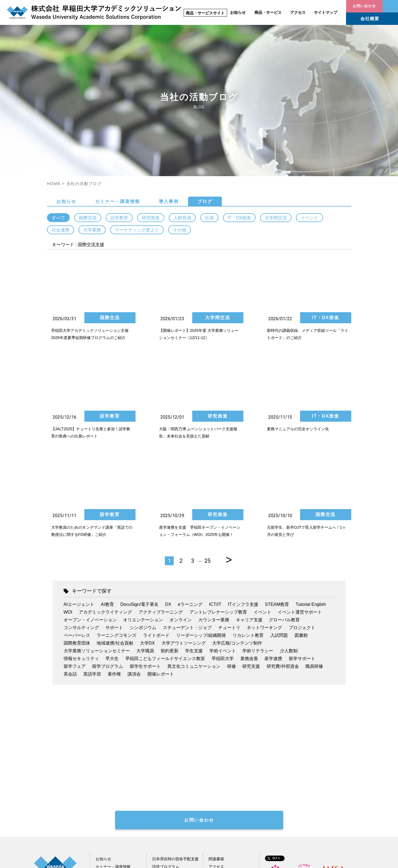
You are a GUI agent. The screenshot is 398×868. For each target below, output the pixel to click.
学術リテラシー (258, 561)
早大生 (112, 569)
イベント (309, 128)
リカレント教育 (248, 546)
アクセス (298, 12)
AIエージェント (79, 515)
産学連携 (273, 569)
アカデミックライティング (105, 522)
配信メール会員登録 (113, 800)
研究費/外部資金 (283, 577)
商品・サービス (268, 12)
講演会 (134, 584)
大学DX (147, 553)
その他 (180, 140)
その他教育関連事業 (170, 800)
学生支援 (194, 561)
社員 (209, 128)
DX (168, 515)
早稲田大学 (223, 569)
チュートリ (229, 538)
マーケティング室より (137, 140)
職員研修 (314, 577)
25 (207, 471)
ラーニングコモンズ (116, 546)
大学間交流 (276, 128)
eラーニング (190, 515)
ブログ (205, 112)
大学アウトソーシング (184, 553)
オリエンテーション (143, 530)
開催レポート (161, 584)
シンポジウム (143, 538)
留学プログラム (108, 577)
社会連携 (61, 140)
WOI (68, 522)
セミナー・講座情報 (118, 112)
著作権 (114, 584)
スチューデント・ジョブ (187, 538)
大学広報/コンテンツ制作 (237, 553)
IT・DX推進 (239, 128)
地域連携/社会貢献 (115, 553)
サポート (114, 538)
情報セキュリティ (81, 569)
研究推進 (151, 128)
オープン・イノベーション (90, 530)
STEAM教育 (277, 515)
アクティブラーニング (161, 522)
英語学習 (92, 584)
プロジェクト (302, 538)
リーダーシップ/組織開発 (201, 546)
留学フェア (75, 577)
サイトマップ (326, 12)
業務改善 (249, 569)
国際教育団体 (77, 553)
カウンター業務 (214, 530)
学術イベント (223, 561)
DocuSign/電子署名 (139, 515)
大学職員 (145, 561)
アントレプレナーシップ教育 (218, 522)
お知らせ (238, 12)
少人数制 (289, 561)
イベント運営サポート (300, 522)
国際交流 (88, 128)
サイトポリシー (271, 861)
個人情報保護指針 (307, 861)
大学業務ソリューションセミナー (97, 561)
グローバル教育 (284, 530)
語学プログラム (166, 777)
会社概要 (370, 19)
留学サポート (302, 569)
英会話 (70, 584)
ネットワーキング (264, 538)
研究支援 (251, 577)
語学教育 (119, 128)
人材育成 (182, 128)
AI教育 (107, 515)
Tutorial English (311, 515)
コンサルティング (81, 538)
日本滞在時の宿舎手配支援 (175, 769)
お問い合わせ (390, 6)
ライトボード (156, 546)
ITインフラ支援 (243, 515)
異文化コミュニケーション (194, 577)
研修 (231, 577)
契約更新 (170, 561)
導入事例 (169, 112)
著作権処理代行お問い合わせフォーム (157, 712)
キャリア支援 (249, 530)
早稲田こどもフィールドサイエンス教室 (165, 569)
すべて (58, 128)
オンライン (181, 530)
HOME (54, 94)
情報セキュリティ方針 (348, 861)
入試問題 (279, 546)
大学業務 (92, 140)
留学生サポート (145, 577)
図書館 (301, 546)
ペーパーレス (77, 546)
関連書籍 (216, 769)
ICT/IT (215, 515)
